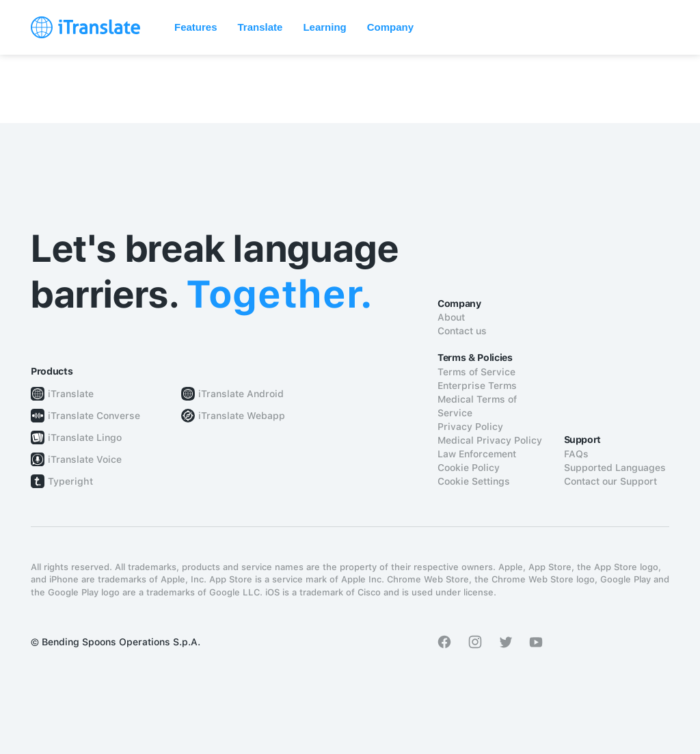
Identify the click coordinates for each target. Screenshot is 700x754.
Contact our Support (610, 481)
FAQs (576, 454)
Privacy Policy (470, 427)
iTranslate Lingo (85, 437)
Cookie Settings (474, 481)
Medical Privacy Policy (490, 440)
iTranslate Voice (85, 459)
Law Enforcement (477, 454)
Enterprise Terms (477, 386)
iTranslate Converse (94, 416)
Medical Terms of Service (477, 406)
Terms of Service (476, 372)
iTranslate (71, 394)
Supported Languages (615, 468)
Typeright (70, 481)
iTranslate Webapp (242, 416)
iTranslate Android (241, 394)
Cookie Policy (469, 468)
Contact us (462, 331)
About (451, 317)
